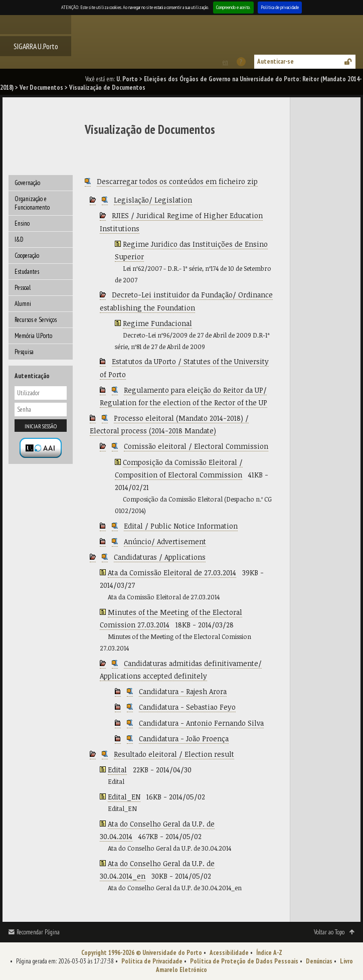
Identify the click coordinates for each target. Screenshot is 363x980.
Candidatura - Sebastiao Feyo (187, 707)
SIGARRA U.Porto (36, 46)
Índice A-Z (269, 953)
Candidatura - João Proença (184, 739)
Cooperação (27, 256)
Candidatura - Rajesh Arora (183, 691)
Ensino (22, 223)
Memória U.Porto (33, 336)
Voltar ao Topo (329, 932)
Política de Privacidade (152, 961)
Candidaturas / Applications (160, 557)
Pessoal (23, 288)
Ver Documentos (41, 88)
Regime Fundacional (157, 323)
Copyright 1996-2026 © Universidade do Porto (142, 953)
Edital (117, 770)
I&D (19, 239)
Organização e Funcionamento (32, 203)
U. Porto (127, 79)
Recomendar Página (38, 932)
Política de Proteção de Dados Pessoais (244, 961)
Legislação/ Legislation (153, 200)
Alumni (23, 304)
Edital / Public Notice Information (181, 526)
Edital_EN (124, 797)
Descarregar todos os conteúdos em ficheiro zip (177, 181)
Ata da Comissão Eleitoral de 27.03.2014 (172, 573)
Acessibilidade (229, 953)
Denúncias (319, 961)
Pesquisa (24, 352)
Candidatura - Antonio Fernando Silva (201, 723)
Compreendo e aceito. (233, 7)
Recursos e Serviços (36, 320)
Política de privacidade (280, 7)
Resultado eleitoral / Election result (174, 754)
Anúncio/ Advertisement (165, 541)
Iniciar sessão (41, 426)
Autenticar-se (276, 61)
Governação (27, 183)
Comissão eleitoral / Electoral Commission (196, 446)
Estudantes (27, 272)
